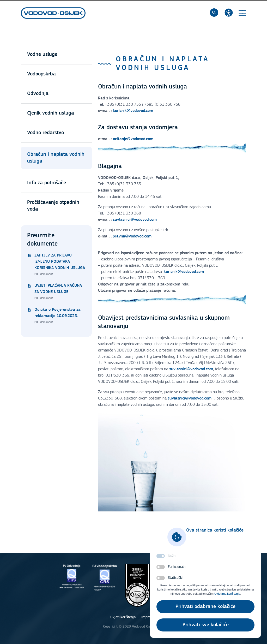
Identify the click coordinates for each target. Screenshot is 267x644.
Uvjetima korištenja (227, 594)
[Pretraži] (214, 13)
